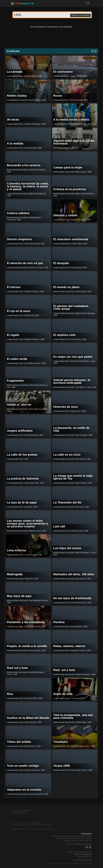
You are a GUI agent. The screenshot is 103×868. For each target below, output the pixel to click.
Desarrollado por (82, 860)
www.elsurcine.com (85, 857)
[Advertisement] (52, 38)
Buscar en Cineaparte (80, 15)
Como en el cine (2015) (20, 813)
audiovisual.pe (34, 823)
